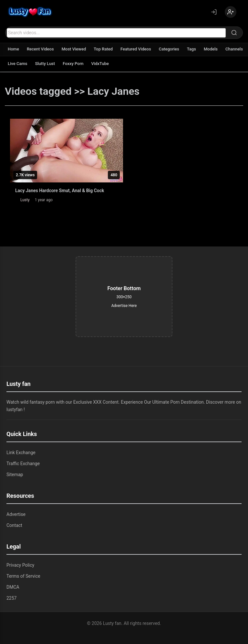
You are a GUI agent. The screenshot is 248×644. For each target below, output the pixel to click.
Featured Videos (136, 49)
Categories (169, 49)
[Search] (234, 33)
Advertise (16, 514)
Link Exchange (21, 453)
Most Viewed (74, 49)
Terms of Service (23, 576)
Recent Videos (40, 49)
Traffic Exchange (23, 464)
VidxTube (100, 64)
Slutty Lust (45, 64)
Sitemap (15, 475)
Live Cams (17, 64)
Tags (191, 49)
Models (211, 49)
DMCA (13, 587)
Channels (234, 49)
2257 (11, 598)
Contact (14, 525)
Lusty (25, 200)
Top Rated (103, 49)
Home (13, 49)
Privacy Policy (20, 565)
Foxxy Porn (73, 64)
